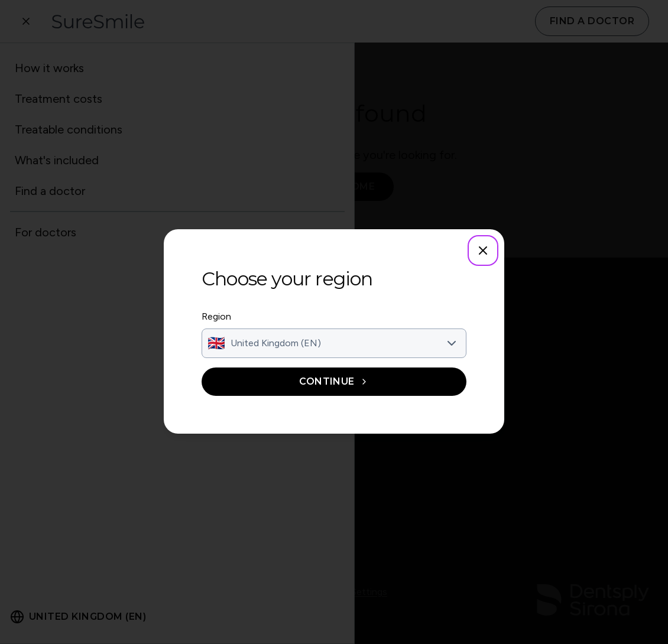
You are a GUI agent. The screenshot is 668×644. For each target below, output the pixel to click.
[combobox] (334, 343)
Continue (334, 381)
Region (216, 316)
